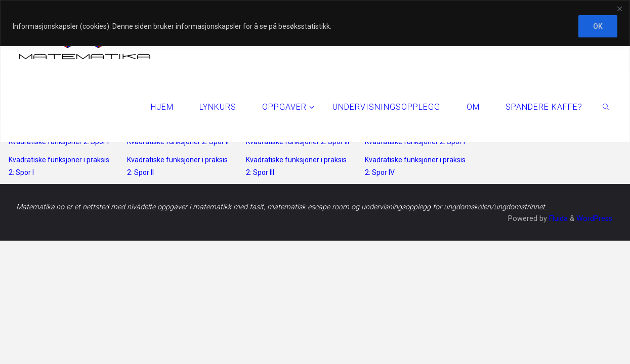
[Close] (619, 9)
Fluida (557, 219)
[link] (606, 107)
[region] (315, 23)
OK (598, 26)
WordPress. (595, 219)
